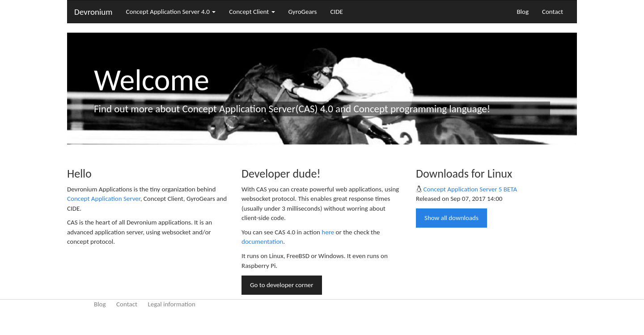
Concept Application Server (104, 199)
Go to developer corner (282, 285)
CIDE (337, 12)
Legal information (171, 304)
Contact (553, 12)
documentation (262, 242)
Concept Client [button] (252, 12)
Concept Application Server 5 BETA (470, 189)
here (328, 232)
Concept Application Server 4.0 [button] (171, 12)
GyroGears (303, 12)
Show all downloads (451, 218)
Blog (523, 12)
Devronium (93, 12)
